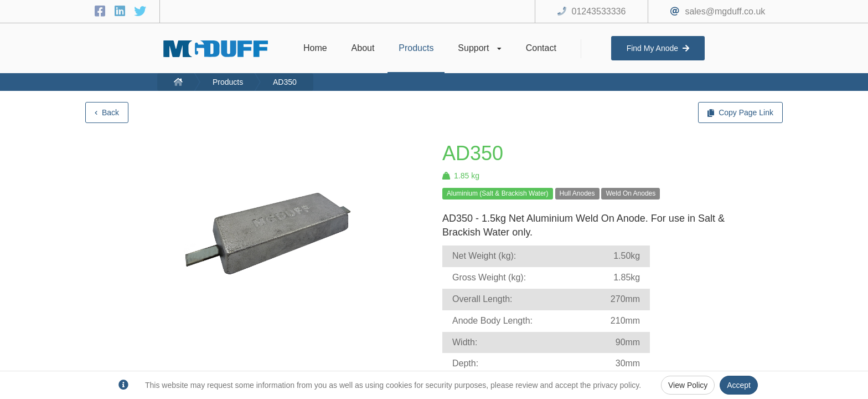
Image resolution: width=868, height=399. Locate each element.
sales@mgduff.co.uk (725, 11)
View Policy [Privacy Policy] (688, 385)
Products (228, 82)
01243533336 (599, 11)
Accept (739, 385)
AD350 (285, 82)
